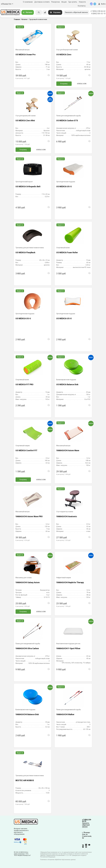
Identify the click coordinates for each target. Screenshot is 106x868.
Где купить (73, 2)
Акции (64, 2)
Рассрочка (55, 2)
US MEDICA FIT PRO (24, 384)
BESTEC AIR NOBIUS (25, 780)
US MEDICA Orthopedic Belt (28, 186)
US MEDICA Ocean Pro (26, 55)
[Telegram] (95, 4)
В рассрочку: (23, 78)
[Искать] (39, 12)
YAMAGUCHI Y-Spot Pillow (68, 648)
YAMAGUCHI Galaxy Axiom (28, 582)
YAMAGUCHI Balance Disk (27, 714)
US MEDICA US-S (64, 186)
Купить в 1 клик (82, 84)
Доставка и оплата (42, 2)
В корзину (64, 84)
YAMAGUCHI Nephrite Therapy (70, 582)
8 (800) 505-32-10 (98, 14)
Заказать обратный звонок (76, 12)
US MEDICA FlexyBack (25, 252)
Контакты (82, 6)
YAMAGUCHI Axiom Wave (68, 450)
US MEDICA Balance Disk (67, 384)
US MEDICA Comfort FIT (26, 450)
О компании (28, 2)
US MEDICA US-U (23, 318)
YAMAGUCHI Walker (65, 714)
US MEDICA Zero (64, 55)
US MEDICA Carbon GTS (67, 120)
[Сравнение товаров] (45, 12)
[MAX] (91, 4)
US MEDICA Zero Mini (25, 120)
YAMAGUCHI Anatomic (67, 516)
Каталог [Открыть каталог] (28, 12)
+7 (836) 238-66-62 (98, 11)
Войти (102, 4)
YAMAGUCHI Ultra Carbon (27, 648)
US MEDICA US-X (64, 318)
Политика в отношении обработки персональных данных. (58, 860)
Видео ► (20, 27)
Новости (82, 2)
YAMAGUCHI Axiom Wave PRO (29, 516)
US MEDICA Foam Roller (67, 252)
